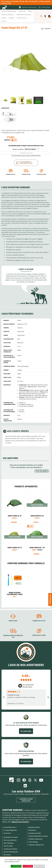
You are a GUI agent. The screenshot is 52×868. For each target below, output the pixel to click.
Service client (13, 621)
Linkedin (25, 786)
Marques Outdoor (34, 827)
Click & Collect (8, 846)
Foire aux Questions (10, 840)
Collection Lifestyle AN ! (36, 845)
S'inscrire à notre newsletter (26, 800)
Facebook (24, 780)
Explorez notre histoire (20, 822)
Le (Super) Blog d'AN (10, 830)
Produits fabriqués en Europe (38, 836)
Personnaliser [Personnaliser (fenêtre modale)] (39, 866)
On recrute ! (7, 833)
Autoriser (38, 102)
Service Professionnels (11, 852)
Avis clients (7, 855)
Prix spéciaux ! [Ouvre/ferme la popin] (50, 599)
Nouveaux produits (35, 833)
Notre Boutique (9, 843)
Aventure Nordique (12, 810)
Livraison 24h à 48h (26, 174)
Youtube (41, 780)
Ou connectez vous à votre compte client (26, 155)
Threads (30, 780)
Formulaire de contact (11, 837)
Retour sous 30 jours (41, 174)
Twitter (35, 780)
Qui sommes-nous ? (10, 827)
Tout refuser (28, 866)
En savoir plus (26, 731)
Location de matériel (10, 849)
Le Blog (12, 780)
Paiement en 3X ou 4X (11, 174)
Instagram (18, 780)
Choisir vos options (18, 149)
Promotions (32, 830)
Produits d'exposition (35, 839)
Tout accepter (16, 866)
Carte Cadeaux (33, 842)
